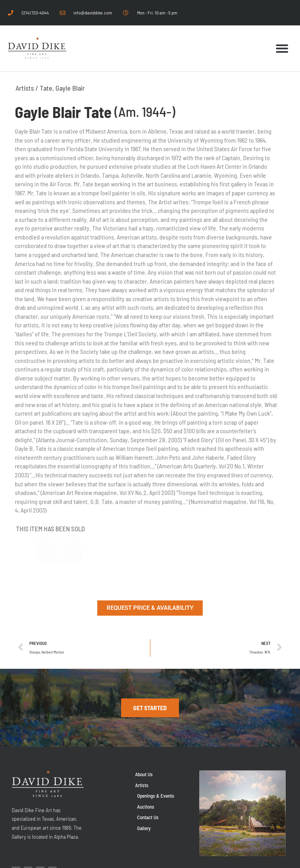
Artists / (28, 88)
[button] (282, 49)
